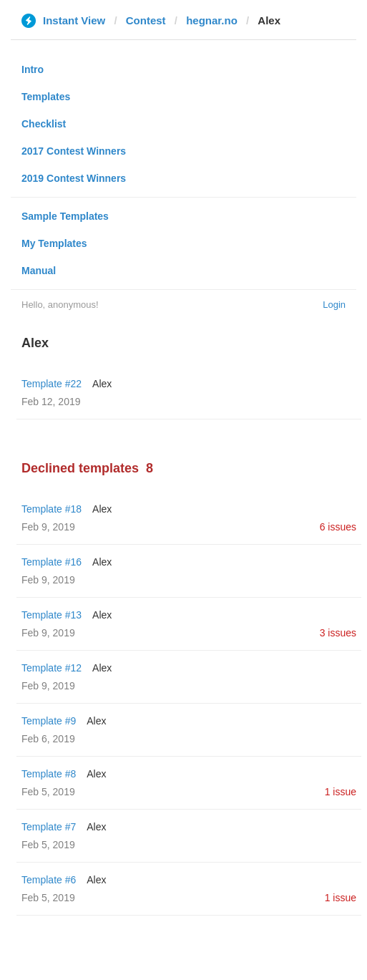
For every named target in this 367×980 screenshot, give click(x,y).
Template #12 (52, 668)
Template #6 (49, 880)
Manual (39, 271)
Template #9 (49, 721)
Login (334, 305)
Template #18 (52, 509)
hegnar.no (212, 20)
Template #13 (52, 615)
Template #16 (52, 562)
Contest (146, 20)
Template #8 (49, 774)
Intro (33, 69)
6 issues (338, 527)
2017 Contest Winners (74, 151)
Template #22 (52, 384)
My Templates (54, 243)
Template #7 (49, 827)
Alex (102, 384)
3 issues (338, 633)
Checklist (44, 124)
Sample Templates (65, 216)
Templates (46, 97)
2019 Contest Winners (74, 178)
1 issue (341, 792)
